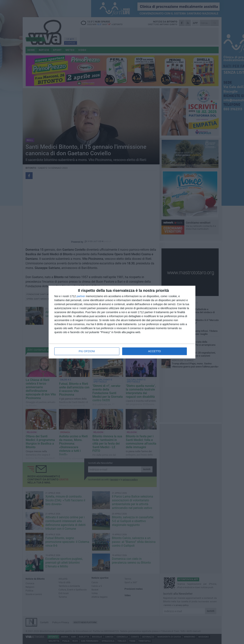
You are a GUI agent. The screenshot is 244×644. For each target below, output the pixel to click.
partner (81, 296)
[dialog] (122, 322)
